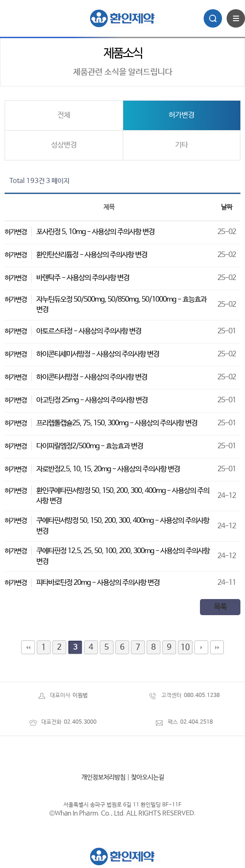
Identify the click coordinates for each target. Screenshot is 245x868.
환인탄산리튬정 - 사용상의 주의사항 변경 (92, 255)
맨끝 (217, 647)
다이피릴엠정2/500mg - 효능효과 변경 (90, 446)
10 (185, 647)
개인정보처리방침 (103, 777)
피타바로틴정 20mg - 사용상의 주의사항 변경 (98, 583)
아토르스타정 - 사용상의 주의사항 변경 (89, 331)
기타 (182, 145)
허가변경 (182, 115)
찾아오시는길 (148, 777)
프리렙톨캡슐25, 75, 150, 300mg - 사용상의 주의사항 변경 (117, 423)
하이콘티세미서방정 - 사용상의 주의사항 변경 (98, 354)
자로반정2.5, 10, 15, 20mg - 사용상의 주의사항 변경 (108, 469)
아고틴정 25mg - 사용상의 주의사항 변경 (92, 400)
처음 (28, 647)
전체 (64, 115)
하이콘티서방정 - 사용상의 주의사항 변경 (92, 377)
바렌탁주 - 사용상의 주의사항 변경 (83, 278)
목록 (220, 607)
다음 (201, 647)
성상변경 (64, 145)
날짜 (227, 207)
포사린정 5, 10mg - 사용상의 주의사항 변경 (95, 232)
